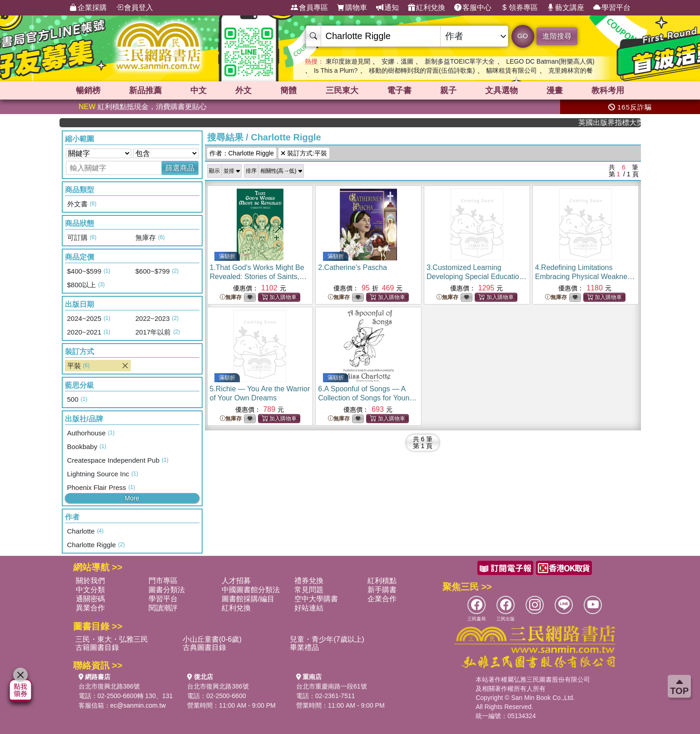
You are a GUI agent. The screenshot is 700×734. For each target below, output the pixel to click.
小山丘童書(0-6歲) (212, 639)
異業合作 (90, 608)
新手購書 (382, 590)
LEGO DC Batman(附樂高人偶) (550, 61)
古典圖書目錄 (204, 647)
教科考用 (608, 90)
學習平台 (612, 8)
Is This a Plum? (336, 70)
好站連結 (309, 608)
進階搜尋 (557, 36)
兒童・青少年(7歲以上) (327, 639)
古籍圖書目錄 (97, 647)
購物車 (352, 8)
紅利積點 (382, 581)
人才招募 (236, 581)
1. (258, 277)
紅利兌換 (427, 8)
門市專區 (163, 581)
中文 (199, 90)
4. (585, 277)
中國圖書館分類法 (251, 590)
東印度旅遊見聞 (348, 61)
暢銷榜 (88, 90)
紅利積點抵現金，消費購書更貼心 (143, 107)
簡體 (288, 90)
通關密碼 (90, 599)
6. (367, 398)
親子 (448, 90)
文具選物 (501, 90)
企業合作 (382, 599)
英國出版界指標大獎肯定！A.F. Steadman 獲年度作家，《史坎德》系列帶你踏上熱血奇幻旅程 (616, 122)
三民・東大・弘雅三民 (112, 639)
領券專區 (519, 8)
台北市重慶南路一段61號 (332, 686)
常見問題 (309, 590)
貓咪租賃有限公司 (511, 70)
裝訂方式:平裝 (304, 153)
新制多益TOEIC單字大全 (460, 61)
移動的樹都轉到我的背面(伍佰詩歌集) (422, 70)
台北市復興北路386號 (109, 686)
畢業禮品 (304, 647)
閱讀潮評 (163, 608)
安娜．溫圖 (397, 61)
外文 (243, 90)
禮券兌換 (309, 581)
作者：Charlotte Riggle (242, 153)
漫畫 (555, 90)
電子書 (399, 90)
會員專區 (309, 8)
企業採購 (88, 8)
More (132, 498)
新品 (145, 90)
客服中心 (473, 8)
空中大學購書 (316, 599)
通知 (387, 8)
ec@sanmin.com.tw (138, 705)
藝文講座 (566, 8)
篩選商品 (180, 168)
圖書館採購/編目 (248, 599)
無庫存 (231, 297)
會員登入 (134, 8)
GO (523, 36)
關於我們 (90, 581)
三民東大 (342, 90)
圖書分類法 (167, 590)
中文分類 (90, 590)
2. (352, 267)
